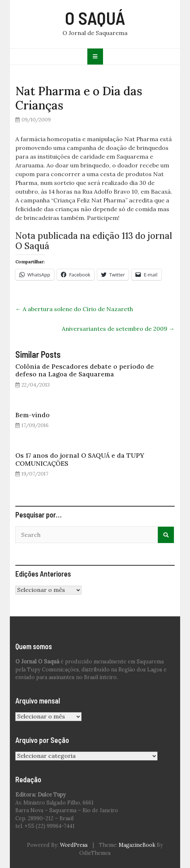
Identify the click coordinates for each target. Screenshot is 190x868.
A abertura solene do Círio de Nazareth (74, 309)
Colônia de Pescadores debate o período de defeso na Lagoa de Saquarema (85, 370)
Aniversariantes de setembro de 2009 (118, 329)
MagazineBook (137, 845)
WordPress (74, 845)
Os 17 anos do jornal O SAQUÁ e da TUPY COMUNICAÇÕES (80, 459)
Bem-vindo (33, 415)
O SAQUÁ (95, 18)
